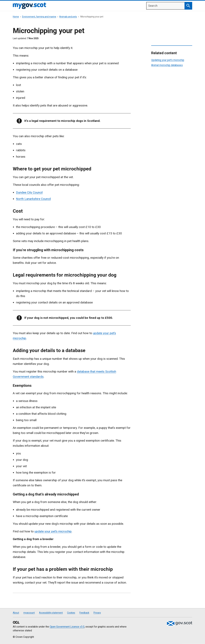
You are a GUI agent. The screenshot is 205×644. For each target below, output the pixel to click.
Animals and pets (68, 17)
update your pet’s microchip (53, 531)
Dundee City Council (29, 192)
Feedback (84, 613)
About (16, 613)
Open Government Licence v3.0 (67, 627)
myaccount (29, 613)
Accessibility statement (51, 613)
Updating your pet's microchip (168, 60)
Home (16, 17)
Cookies (71, 613)
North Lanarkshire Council (33, 199)
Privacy (97, 613)
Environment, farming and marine (39, 17)
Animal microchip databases (167, 65)
